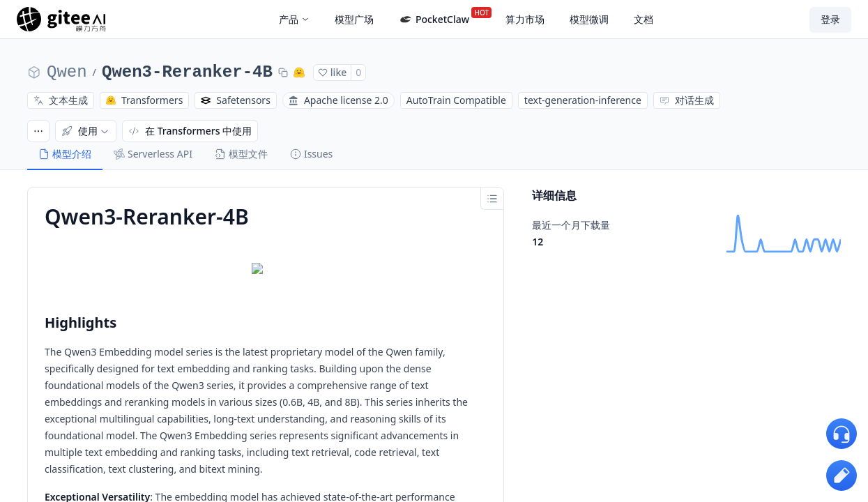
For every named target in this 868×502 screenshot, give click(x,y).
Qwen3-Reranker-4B (187, 72)
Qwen (67, 72)
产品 (294, 19)
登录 (830, 19)
